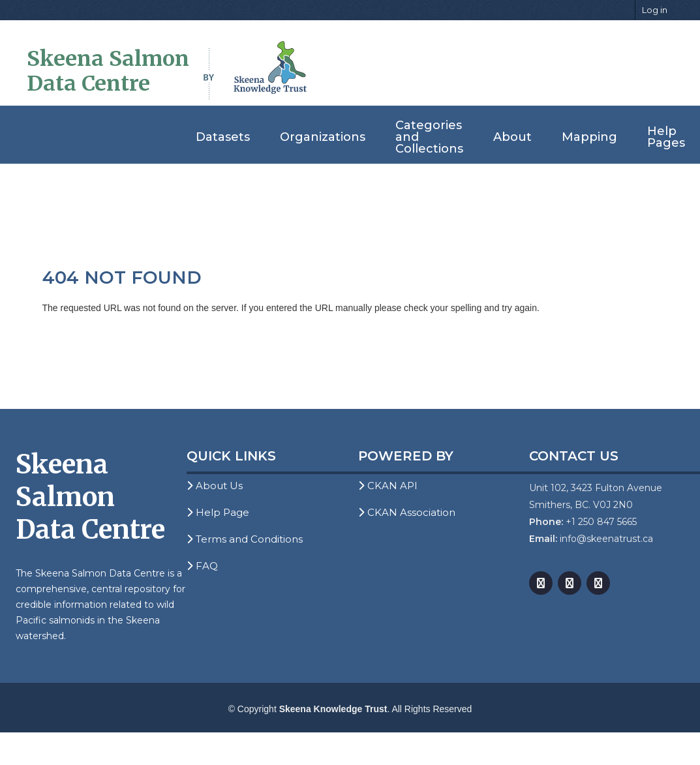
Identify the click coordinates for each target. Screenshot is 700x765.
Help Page (218, 512)
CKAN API (388, 486)
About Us (215, 486)
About (512, 137)
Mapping (589, 137)
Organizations (323, 137)
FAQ (202, 566)
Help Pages (666, 137)
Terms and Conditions (245, 539)
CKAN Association (407, 512)
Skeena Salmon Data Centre (108, 71)
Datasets (223, 137)
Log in (655, 10)
